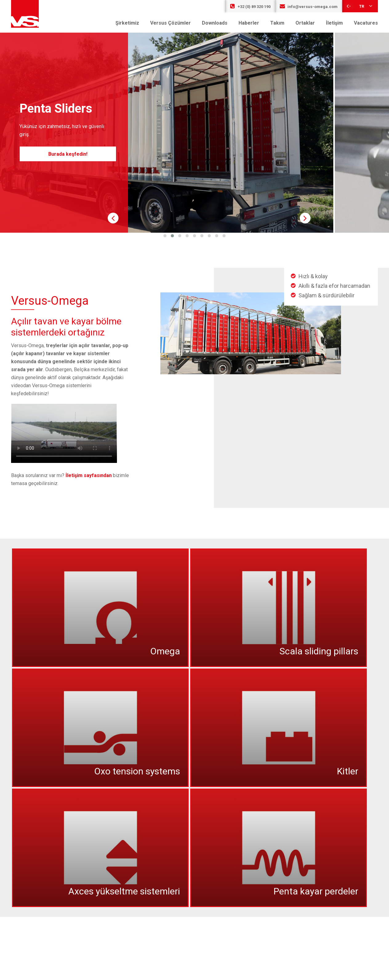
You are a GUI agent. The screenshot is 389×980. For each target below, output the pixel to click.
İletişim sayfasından (89, 475)
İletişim (334, 23)
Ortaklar (305, 23)
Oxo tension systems (137, 771)
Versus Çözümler (170, 23)
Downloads (215, 23)
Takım (277, 23)
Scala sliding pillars (319, 651)
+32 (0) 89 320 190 (250, 7)
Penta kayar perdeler (316, 891)
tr (359, 6)
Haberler (249, 23)
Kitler (348, 771)
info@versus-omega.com (309, 7)
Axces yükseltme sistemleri (124, 891)
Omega (165, 651)
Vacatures (366, 23)
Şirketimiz (127, 23)
